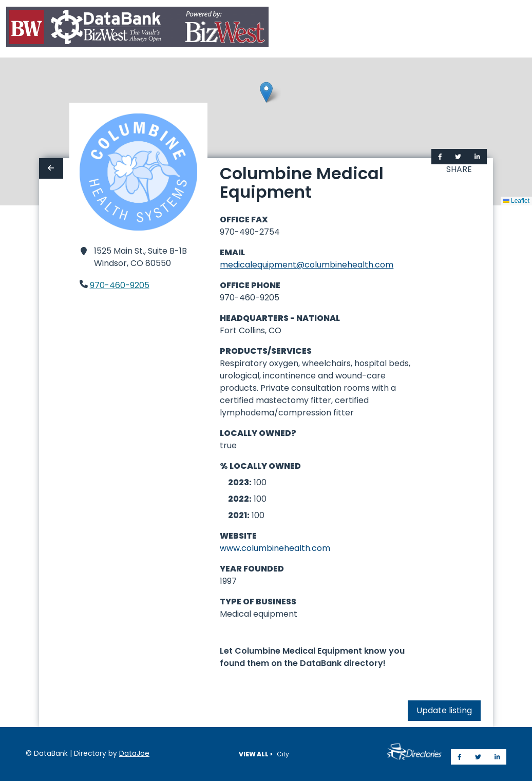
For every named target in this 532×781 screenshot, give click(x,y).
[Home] (137, 29)
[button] (266, 92)
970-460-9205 (120, 285)
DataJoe (134, 754)
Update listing (444, 710)
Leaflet (516, 201)
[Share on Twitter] (458, 157)
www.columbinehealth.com (275, 548)
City (283, 754)
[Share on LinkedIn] (477, 157)
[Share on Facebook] (440, 157)
